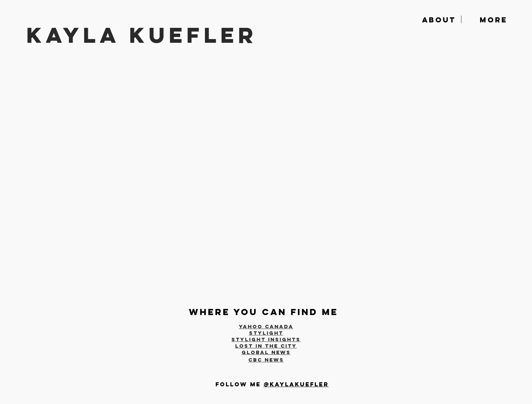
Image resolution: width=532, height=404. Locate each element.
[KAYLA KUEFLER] (160, 35)
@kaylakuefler (296, 384)
